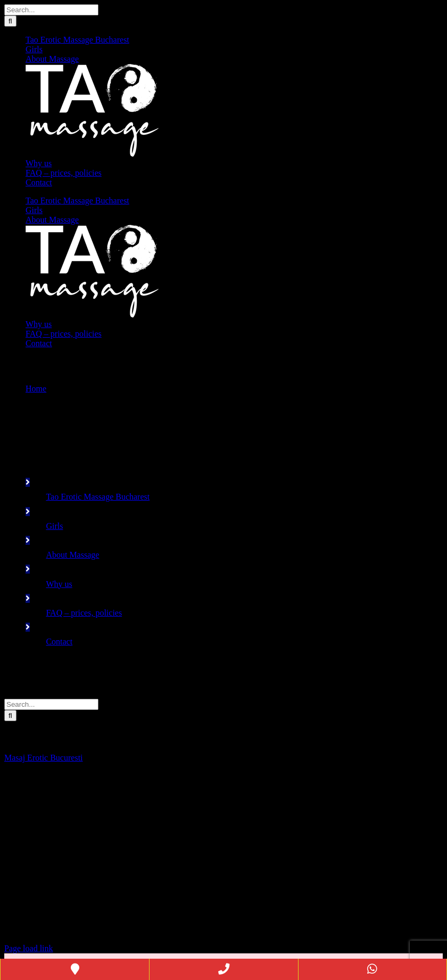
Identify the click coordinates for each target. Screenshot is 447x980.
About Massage (72, 555)
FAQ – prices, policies (84, 613)
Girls (54, 526)
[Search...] (51, 10)
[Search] (10, 21)
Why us (59, 584)
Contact (59, 642)
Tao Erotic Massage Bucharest (98, 497)
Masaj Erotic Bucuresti (44, 758)
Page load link (29, 948)
